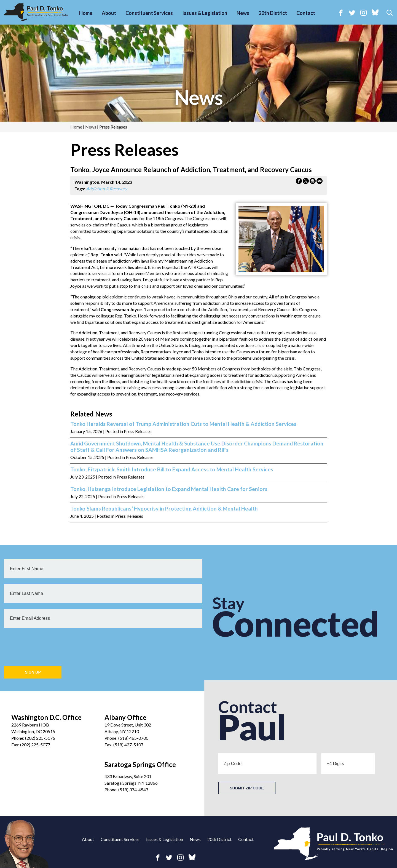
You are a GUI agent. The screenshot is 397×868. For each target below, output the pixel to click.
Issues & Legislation (205, 13)
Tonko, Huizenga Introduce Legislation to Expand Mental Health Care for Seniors (169, 489)
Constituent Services (149, 13)
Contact (306, 13)
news (198, 97)
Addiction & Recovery (107, 189)
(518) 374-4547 (133, 790)
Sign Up (33, 672)
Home (86, 13)
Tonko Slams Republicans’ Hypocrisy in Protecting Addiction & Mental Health (164, 509)
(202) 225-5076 (40, 738)
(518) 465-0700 (133, 738)
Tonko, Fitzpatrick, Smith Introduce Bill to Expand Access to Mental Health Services (172, 469)
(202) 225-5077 (35, 745)
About (109, 13)
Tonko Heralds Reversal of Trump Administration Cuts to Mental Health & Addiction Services (183, 424)
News (243, 13)
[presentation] (46, 644)
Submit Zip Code (247, 788)
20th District (273, 13)
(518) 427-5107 (128, 745)
